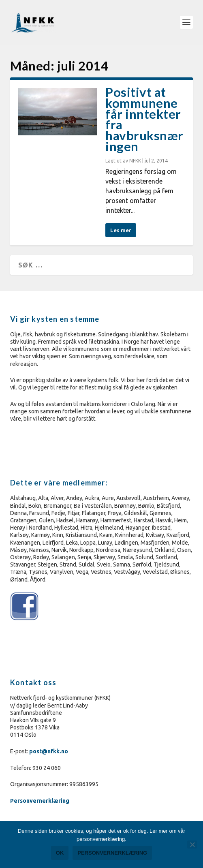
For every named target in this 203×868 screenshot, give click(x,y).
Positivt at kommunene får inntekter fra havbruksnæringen (144, 119)
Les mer (121, 230)
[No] (192, 844)
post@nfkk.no (49, 751)
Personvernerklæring (40, 801)
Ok (60, 853)
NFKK (135, 161)
